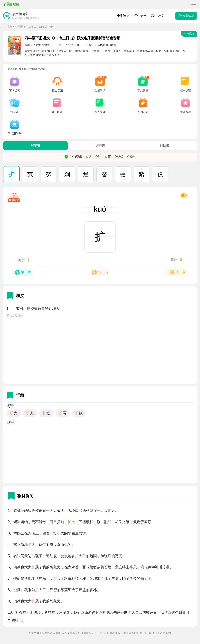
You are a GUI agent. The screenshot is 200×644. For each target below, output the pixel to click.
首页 (9, 27)
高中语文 (158, 16)
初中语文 (140, 16)
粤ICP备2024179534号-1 (144, 633)
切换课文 (189, 34)
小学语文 (123, 16)
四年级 (32, 27)
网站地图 (165, 633)
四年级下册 (46, 27)
